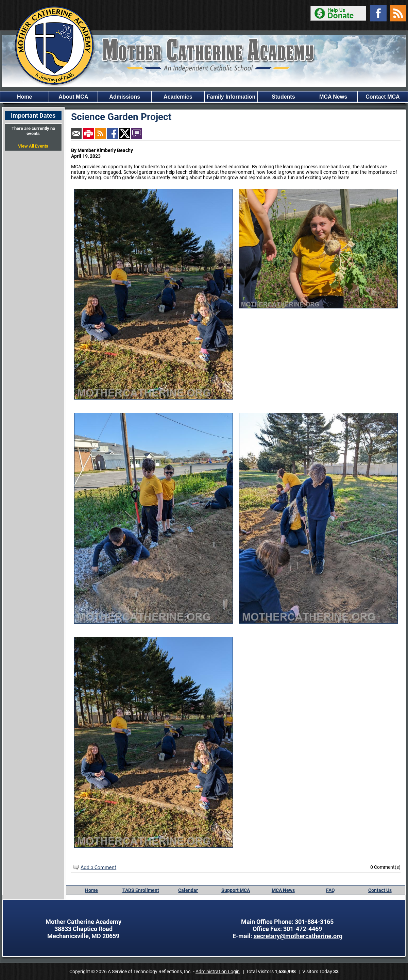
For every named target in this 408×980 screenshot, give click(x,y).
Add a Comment (98, 867)
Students (283, 97)
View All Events (33, 146)
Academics (178, 97)
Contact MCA (382, 97)
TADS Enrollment (141, 890)
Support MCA (236, 890)
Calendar (188, 890)
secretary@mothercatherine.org (298, 936)
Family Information (231, 97)
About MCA (73, 97)
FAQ (330, 890)
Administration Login (218, 971)
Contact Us (380, 890)
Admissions (125, 97)
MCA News (333, 97)
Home (24, 97)
